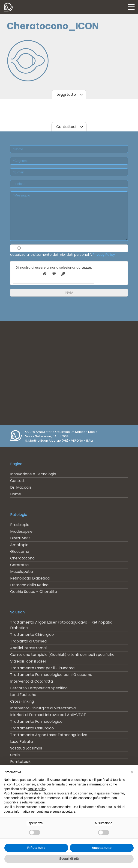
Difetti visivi (20, 538)
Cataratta (19, 565)
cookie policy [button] (37, 789)
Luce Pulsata (21, 742)
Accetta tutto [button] (102, 848)
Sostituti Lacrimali (26, 748)
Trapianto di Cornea (28, 641)
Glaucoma (20, 551)
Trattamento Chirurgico (32, 635)
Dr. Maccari (21, 487)
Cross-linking (22, 701)
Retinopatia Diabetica (30, 578)
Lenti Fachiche (23, 695)
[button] (132, 772)
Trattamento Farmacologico (36, 721)
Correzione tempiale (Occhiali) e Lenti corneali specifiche (62, 655)
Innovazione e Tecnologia (33, 474)
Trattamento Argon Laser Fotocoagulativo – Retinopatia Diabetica (61, 625)
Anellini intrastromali (29, 648)
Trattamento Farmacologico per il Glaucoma (51, 675)
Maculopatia (21, 572)
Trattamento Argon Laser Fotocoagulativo (49, 735)
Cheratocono (22, 558)
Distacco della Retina (29, 585)
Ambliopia (19, 545)
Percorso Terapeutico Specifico (39, 688)
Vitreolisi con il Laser (28, 661)
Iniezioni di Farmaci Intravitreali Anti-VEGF (48, 715)
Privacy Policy (104, 255)
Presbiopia (20, 525)
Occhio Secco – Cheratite (34, 592)
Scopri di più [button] (69, 859)
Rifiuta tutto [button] (36, 848)
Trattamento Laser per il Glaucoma (42, 668)
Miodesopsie (21, 531)
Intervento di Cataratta (31, 681)
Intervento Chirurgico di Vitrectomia (43, 708)
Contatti (18, 481)
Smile (15, 755)
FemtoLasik (20, 762)
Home (16, 494)
